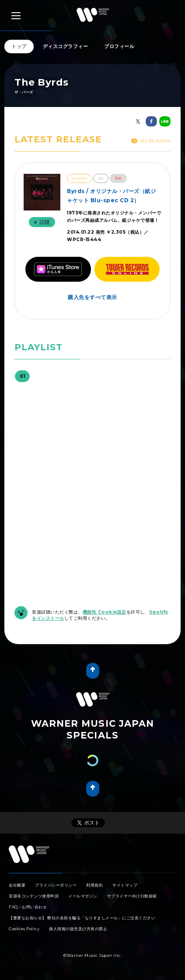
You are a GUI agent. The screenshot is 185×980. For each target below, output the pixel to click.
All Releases (151, 141)
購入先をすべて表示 (92, 297)
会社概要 (17, 885)
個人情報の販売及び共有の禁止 (78, 929)
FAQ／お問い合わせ (28, 907)
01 (22, 376)
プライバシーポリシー (56, 885)
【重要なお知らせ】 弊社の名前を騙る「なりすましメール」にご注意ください (82, 918)
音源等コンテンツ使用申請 (34, 896)
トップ (19, 46)
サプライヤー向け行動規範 (132, 896)
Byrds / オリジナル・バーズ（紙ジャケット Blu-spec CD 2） (111, 195)
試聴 (41, 222)
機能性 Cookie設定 (105, 612)
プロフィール (119, 46)
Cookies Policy (24, 929)
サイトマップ (125, 885)
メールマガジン (83, 896)
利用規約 (94, 885)
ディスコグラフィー (66, 46)
